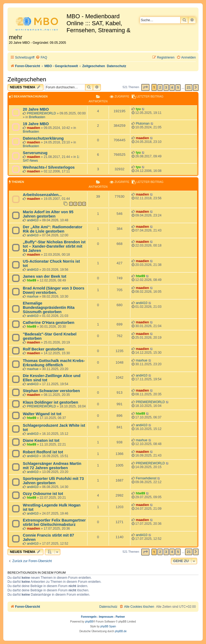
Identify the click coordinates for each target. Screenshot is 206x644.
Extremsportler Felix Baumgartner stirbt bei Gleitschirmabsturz (54, 522)
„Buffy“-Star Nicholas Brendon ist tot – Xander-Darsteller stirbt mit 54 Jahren (54, 246)
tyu (138, 109)
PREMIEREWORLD (41, 113)
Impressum (106, 617)
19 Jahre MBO (36, 124)
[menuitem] (41, 58)
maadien (33, 128)
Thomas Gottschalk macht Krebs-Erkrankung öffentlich (54, 363)
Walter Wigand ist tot (42, 414)
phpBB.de (121, 631)
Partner (120, 617)
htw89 (31, 280)
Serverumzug (35, 153)
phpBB (89, 622)
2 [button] (160, 87)
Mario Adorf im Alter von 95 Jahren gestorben (48, 214)
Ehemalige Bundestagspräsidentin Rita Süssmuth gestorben (49, 307)
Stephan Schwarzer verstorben (51, 391)
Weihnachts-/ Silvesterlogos (49, 167)
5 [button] (178, 87)
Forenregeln (89, 617)
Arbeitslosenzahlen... (42, 195)
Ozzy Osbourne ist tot (43, 494)
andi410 (33, 220)
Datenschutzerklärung (43, 138)
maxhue (33, 296)
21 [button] (189, 87)
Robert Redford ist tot (43, 452)
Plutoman (143, 124)
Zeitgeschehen (27, 79)
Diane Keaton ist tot (41, 440)
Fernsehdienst (146, 478)
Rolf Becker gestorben (44, 349)
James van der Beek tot (45, 276)
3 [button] (166, 87)
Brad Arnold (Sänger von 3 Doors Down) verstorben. (54, 290)
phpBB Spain (108, 626)
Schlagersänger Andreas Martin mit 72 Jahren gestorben (52, 466)
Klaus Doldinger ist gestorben (50, 402)
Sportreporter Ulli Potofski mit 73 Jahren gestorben (53, 481)
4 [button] (172, 87)
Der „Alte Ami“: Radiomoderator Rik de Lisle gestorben (53, 229)
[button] (145, 87)
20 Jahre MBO (36, 109)
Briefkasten (37, 117)
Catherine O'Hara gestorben (49, 323)
